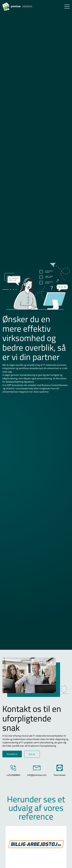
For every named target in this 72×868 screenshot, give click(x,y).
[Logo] (23, 7)
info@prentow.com (37, 775)
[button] (67, 7)
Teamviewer (60, 775)
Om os (32, 754)
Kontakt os (12, 754)
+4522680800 (13, 775)
